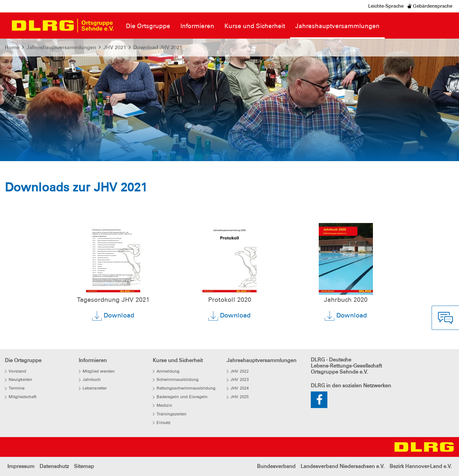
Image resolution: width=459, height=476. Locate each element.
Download (113, 316)
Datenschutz (54, 466)
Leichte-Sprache (386, 6)
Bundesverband (276, 466)
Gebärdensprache (430, 6)
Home (12, 47)
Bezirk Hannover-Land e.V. (421, 466)
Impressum (21, 466)
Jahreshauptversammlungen (61, 47)
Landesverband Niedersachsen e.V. (342, 466)
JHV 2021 (115, 47)
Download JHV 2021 (158, 47)
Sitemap (84, 466)
